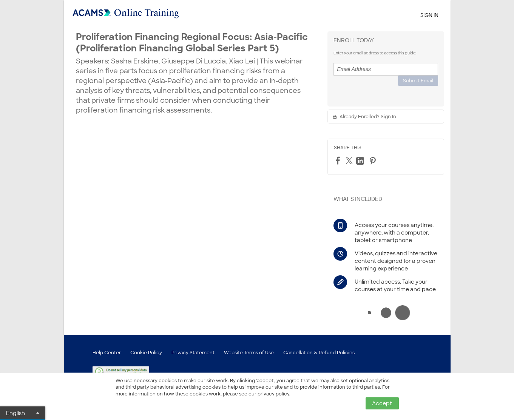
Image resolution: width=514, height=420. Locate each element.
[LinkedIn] (361, 161)
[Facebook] (339, 161)
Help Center (107, 353)
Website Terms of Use (249, 353)
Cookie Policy (146, 353)
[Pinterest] (374, 161)
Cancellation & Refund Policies (319, 353)
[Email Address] (386, 69)
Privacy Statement (193, 353)
